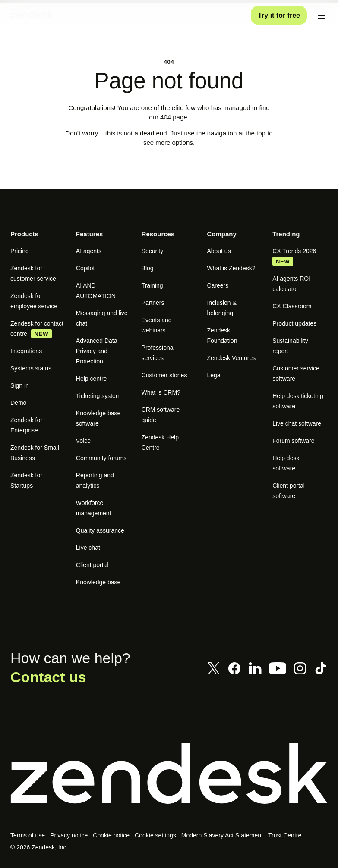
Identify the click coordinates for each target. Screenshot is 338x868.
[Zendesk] (169, 784)
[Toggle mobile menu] (322, 16)
